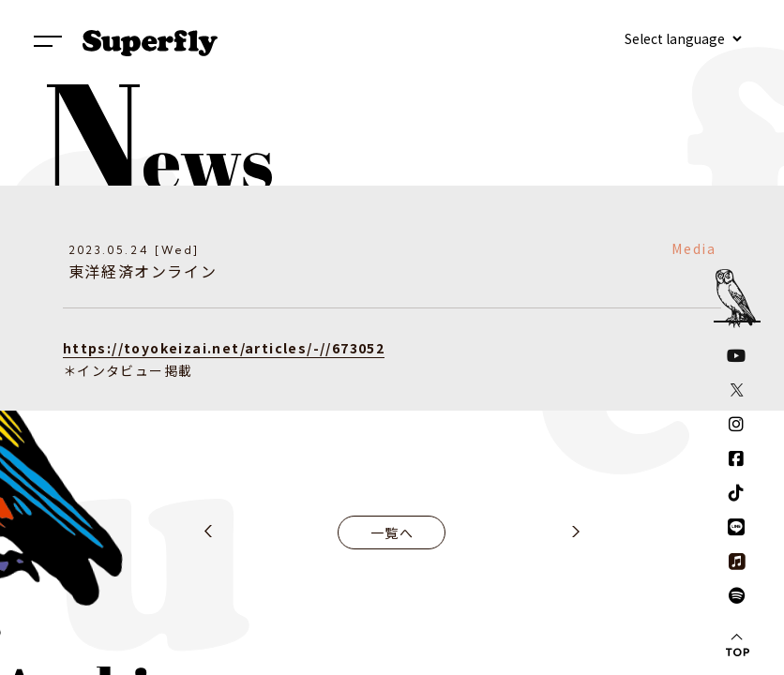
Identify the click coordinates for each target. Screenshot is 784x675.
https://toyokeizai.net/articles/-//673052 (224, 348)
